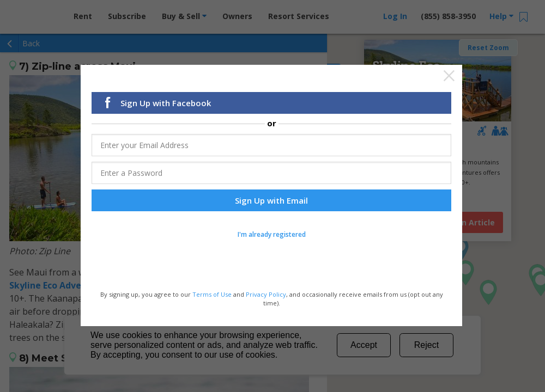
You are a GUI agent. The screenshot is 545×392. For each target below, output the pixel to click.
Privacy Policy (266, 295)
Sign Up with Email (271, 201)
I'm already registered (272, 235)
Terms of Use (212, 295)
